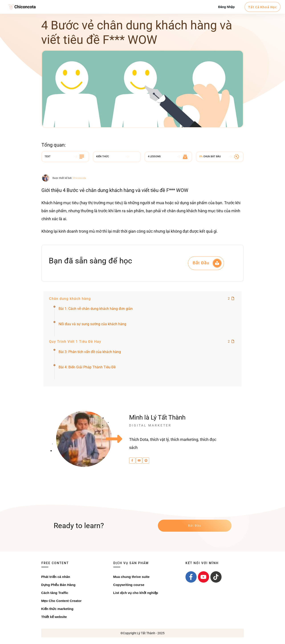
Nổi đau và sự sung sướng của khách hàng (92, 324)
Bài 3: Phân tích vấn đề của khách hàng (90, 352)
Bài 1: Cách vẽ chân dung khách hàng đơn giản (96, 309)
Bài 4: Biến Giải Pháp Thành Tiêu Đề (87, 367)
